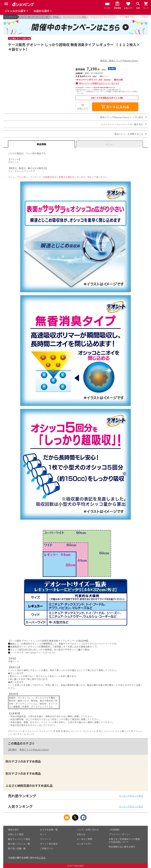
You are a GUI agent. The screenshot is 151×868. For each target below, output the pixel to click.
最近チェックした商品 (19, 839)
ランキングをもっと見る (131, 796)
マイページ (45, 839)
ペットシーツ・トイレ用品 (74, 17)
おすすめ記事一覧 (49, 830)
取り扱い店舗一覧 (17, 848)
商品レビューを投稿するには (129, 134)
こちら (42, 858)
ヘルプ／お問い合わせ (88, 830)
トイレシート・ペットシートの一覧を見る (122, 124)
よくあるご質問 (84, 839)
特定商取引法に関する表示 (122, 847)
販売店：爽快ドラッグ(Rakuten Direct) (119, 60)
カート (43, 834)
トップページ (10, 17)
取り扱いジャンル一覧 (19, 844)
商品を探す (13, 830)
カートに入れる (115, 107)
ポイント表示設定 (49, 844)
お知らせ (81, 834)
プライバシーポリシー (120, 834)
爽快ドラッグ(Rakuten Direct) (34, 749)
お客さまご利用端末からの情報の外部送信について (124, 840)
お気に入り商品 (16, 834)
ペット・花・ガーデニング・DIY (35, 17)
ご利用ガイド (47, 848)
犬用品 (56, 17)
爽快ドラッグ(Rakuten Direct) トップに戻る (122, 117)
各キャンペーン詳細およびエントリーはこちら (99, 83)
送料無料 (12, 749)
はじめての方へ (84, 844)
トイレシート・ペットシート (103, 17)
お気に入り (83, 109)
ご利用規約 (114, 830)
